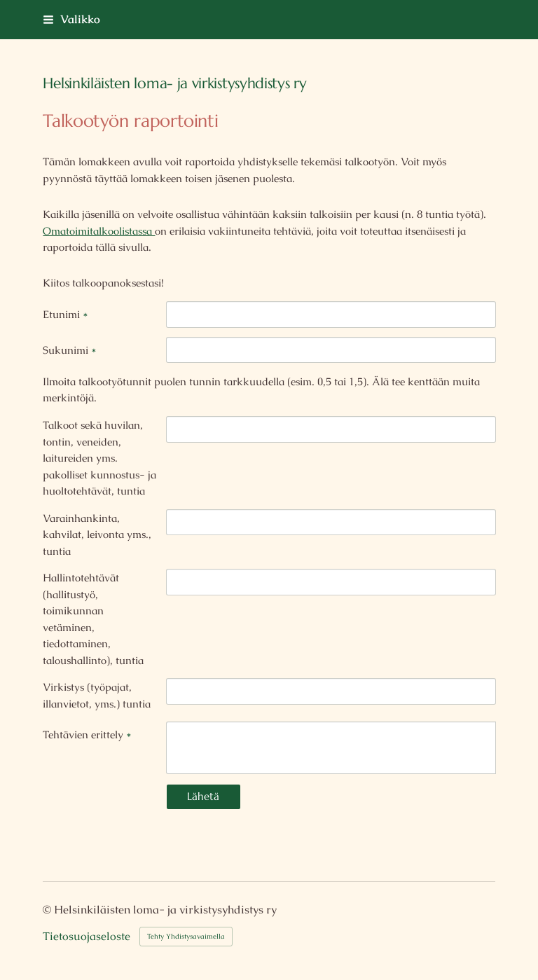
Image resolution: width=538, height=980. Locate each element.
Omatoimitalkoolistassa (99, 231)
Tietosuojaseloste (87, 937)
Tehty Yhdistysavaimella (186, 936)
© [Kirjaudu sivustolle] (48, 910)
